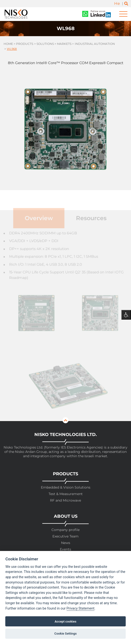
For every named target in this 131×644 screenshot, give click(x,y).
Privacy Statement (81, 608)
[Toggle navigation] (123, 14)
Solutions (45, 44)
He (117, 3)
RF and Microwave (65, 500)
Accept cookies (65, 621)
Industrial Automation (95, 44)
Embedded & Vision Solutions (66, 487)
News (66, 543)
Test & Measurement (66, 494)
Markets (64, 44)
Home (8, 44)
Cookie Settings (65, 634)
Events (65, 549)
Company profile (65, 530)
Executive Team (65, 536)
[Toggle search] (126, 4)
